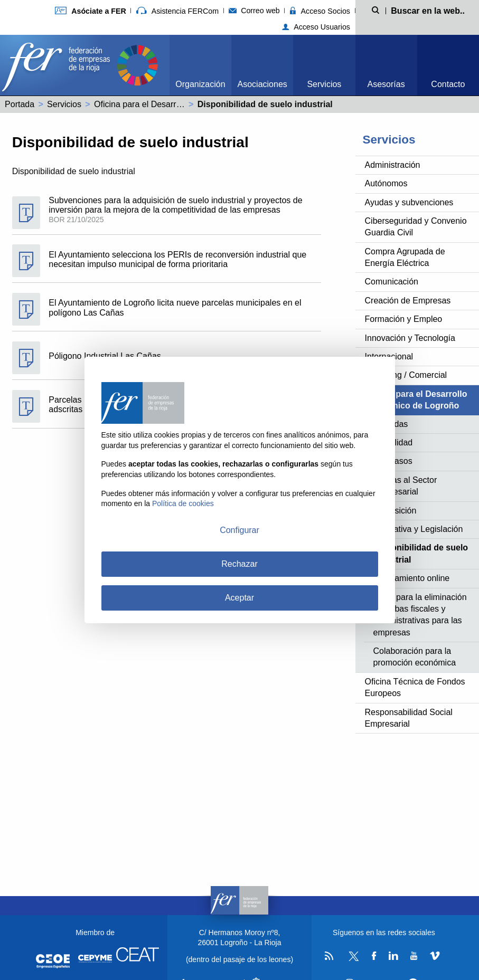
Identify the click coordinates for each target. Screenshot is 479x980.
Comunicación (392, 282)
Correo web (254, 11)
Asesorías (386, 84)
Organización (200, 84)
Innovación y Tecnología (410, 338)
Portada (20, 104)
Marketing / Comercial (406, 375)
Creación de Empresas (408, 301)
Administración (393, 165)
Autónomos (386, 183)
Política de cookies (183, 503)
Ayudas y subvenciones (409, 202)
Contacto (448, 84)
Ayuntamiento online (412, 578)
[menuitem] (200, 65)
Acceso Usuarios (316, 27)
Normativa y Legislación (418, 529)
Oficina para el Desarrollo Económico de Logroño (186, 104)
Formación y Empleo (404, 319)
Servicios (324, 84)
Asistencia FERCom (177, 11)
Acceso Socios (320, 11)
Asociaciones (262, 84)
